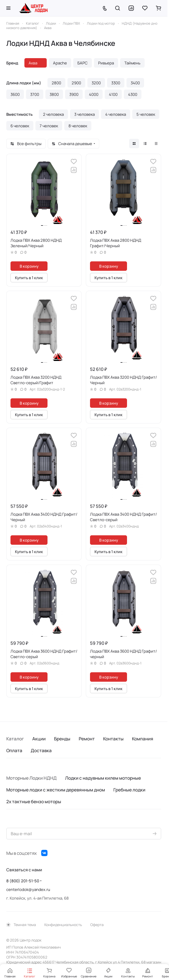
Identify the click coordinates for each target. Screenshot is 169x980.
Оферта (97, 925)
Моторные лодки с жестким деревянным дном (56, 790)
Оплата (14, 750)
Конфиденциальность (63, 925)
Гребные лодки (129, 790)
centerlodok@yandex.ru (28, 890)
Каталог (15, 739)
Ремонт (87, 739)
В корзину (29, 266)
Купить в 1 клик (29, 278)
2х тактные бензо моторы (34, 802)
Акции (39, 739)
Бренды (62, 739)
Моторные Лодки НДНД (31, 778)
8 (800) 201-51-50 (23, 881)
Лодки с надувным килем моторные (103, 778)
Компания (143, 739)
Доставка (41, 750)
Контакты (113, 739)
